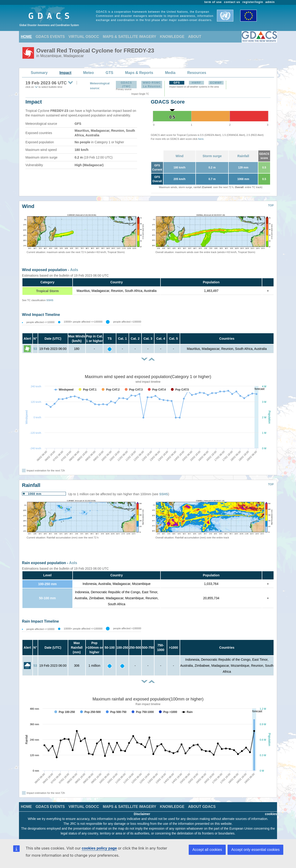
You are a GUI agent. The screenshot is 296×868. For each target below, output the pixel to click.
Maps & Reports (139, 73)
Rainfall (243, 156)
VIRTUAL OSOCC (84, 37)
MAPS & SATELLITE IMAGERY (129, 37)
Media (170, 73)
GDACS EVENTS (50, 37)
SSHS (50, 300)
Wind (179, 156)
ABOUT (195, 37)
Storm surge (212, 156)
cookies (271, 814)
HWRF (196, 83)
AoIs (74, 270)
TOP (271, 205)
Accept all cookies (207, 850)
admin (270, 2)
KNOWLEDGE (172, 37)
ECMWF (216, 83)
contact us (232, 2)
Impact (65, 73)
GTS (109, 73)
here (201, 139)
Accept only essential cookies (255, 850)
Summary (39, 73)
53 (35, 349)
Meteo (89, 73)
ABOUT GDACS (202, 807)
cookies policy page (99, 848)
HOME (26, 37)
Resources (197, 73)
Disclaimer (142, 814)
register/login (253, 2)
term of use (213, 2)
